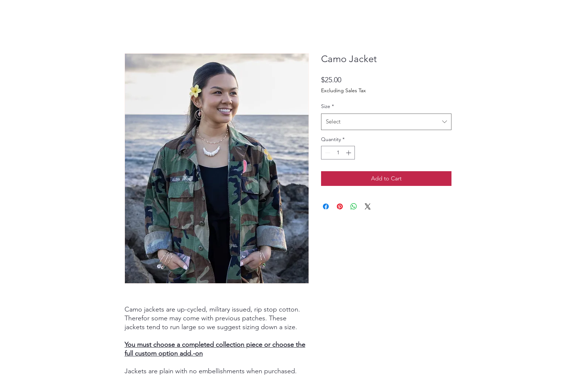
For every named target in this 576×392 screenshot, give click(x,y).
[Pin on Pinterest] (340, 206)
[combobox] (386, 122)
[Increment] (349, 153)
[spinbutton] (338, 153)
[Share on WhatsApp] (354, 206)
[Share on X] (368, 206)
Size (327, 106)
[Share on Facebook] (326, 206)
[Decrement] (327, 153)
